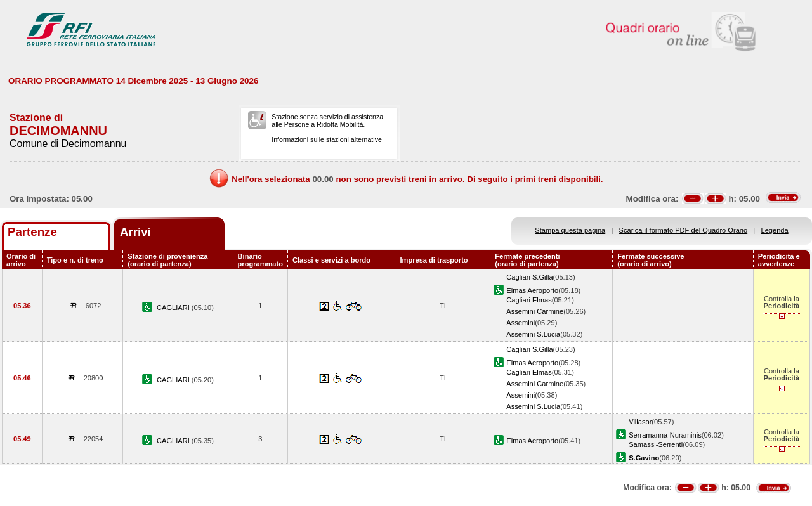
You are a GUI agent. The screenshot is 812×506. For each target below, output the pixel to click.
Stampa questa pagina (570, 230)
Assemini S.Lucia (533, 334)
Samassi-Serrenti (656, 444)
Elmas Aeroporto (532, 290)
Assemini (521, 323)
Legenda (775, 230)
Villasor (640, 422)
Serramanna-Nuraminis (665, 435)
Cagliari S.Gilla (529, 277)
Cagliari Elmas (529, 300)
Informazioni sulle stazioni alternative (327, 139)
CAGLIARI (174, 308)
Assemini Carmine (535, 311)
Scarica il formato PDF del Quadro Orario (684, 230)
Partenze (32, 232)
